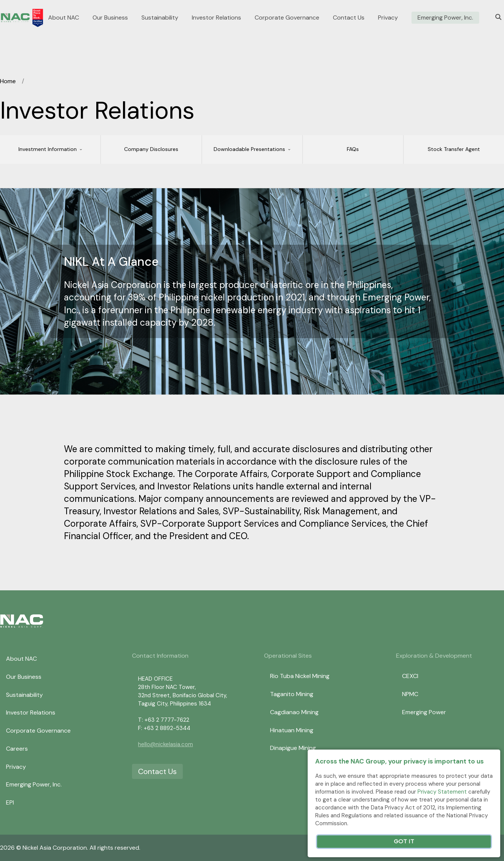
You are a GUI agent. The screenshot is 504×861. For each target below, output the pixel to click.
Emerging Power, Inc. (445, 18)
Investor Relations (216, 18)
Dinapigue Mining (293, 748)
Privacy (388, 18)
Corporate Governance (287, 18)
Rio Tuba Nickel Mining (300, 676)
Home (8, 81)
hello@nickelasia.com (165, 744)
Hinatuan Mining (292, 730)
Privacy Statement (442, 792)
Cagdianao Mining (294, 712)
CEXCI (410, 676)
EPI (10, 802)
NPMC (410, 694)
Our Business (110, 18)
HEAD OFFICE (155, 679)
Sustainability (160, 18)
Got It (404, 842)
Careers (17, 749)
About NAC (64, 18)
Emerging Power (424, 712)
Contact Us (349, 18)
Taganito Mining (292, 694)
